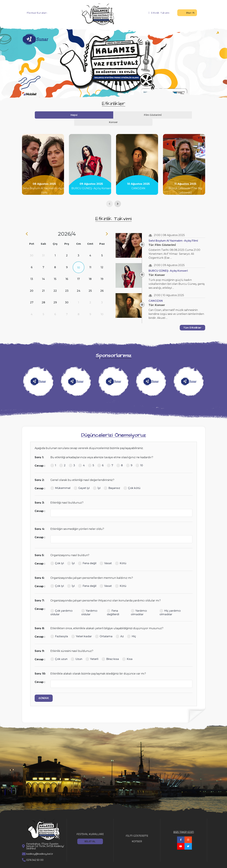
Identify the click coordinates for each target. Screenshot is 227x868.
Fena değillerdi (113, 605)
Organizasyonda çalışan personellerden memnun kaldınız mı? (92, 571)
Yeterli (92, 652)
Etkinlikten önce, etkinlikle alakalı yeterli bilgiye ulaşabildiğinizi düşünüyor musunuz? (107, 621)
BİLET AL (90, 834)
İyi (97, 481)
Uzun (76, 652)
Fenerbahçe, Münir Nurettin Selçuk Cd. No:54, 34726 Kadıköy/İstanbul (45, 839)
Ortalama (104, 629)
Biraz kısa (110, 652)
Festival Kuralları (34, 13)
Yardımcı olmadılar (139, 605)
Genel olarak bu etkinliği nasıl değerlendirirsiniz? (82, 473)
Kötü (121, 556)
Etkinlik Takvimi (159, 13)
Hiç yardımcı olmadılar (170, 605)
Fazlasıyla (59, 629)
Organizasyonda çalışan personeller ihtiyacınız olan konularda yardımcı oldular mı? (106, 593)
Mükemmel (60, 481)
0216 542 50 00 (35, 853)
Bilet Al (187, 13)
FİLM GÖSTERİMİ (137, 829)
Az (120, 629)
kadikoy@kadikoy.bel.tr (40, 847)
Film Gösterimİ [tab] (113, 115)
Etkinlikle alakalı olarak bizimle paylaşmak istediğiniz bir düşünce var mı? (98, 666)
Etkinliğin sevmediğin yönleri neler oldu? (77, 522)
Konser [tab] (137, 115)
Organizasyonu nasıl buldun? (70, 548)
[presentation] (109, 197)
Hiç (132, 629)
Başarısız (112, 481)
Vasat (106, 556)
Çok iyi (57, 556)
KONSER (137, 834)
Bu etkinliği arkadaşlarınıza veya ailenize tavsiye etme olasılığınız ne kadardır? (102, 450)
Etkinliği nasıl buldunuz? (67, 495)
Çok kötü (132, 481)
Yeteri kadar (81, 629)
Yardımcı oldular (89, 605)
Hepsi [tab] (90, 115)
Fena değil (87, 556)
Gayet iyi (82, 481)
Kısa (127, 652)
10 (139, 458)
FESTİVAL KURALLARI (90, 827)
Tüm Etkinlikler (192, 320)
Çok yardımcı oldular (61, 605)
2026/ (67, 227)
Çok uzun (59, 652)
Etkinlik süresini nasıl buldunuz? (72, 644)
